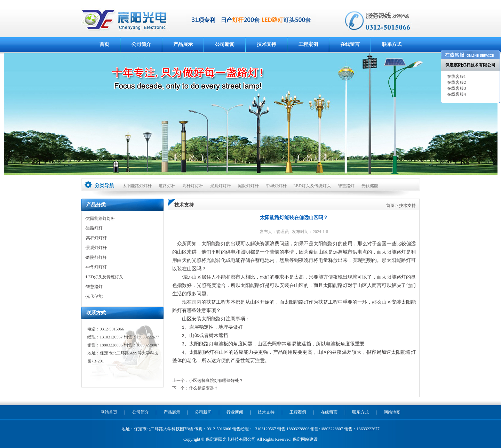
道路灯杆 (167, 186)
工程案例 (308, 44)
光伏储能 (370, 186)
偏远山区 (192, 277)
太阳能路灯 (214, 244)
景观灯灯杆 (221, 186)
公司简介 (141, 44)
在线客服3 (456, 88)
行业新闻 (235, 412)
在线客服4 (456, 94)
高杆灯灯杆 (193, 186)
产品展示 (183, 44)
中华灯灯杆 (276, 186)
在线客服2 (456, 82)
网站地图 (392, 412)
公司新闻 (225, 44)
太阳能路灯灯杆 (137, 186)
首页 (104, 44)
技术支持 (267, 44)
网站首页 (109, 412)
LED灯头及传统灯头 (312, 186)
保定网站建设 (305, 439)
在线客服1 (456, 77)
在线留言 (350, 44)
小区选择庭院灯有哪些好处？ (216, 381)
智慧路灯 (346, 186)
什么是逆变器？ (204, 388)
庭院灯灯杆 (248, 186)
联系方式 (392, 44)
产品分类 (96, 205)
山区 (187, 319)
